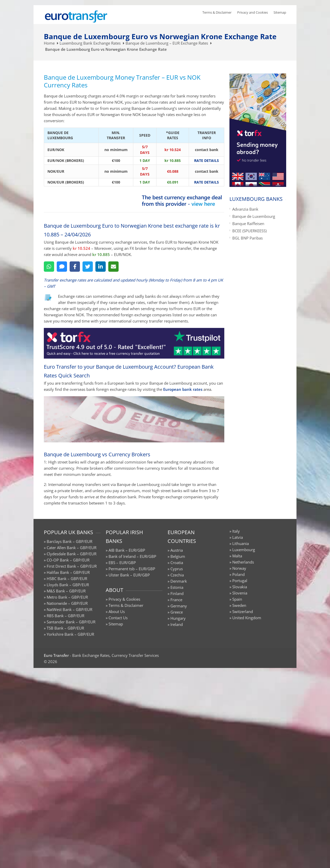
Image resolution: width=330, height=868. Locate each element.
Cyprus (177, 569)
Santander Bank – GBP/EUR (71, 622)
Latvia (238, 537)
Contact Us (118, 618)
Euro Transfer (56, 655)
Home (49, 43)
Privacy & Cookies (124, 599)
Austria (177, 550)
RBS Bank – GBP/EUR (65, 616)
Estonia (177, 587)
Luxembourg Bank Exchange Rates (90, 43)
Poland (238, 574)
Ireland (177, 624)
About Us (117, 611)
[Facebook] (75, 267)
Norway (239, 568)
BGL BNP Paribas (247, 238)
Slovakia (240, 587)
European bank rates (183, 389)
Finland (177, 593)
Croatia (177, 563)
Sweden (239, 605)
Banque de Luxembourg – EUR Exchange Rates (167, 43)
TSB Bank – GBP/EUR (65, 628)
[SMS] (62, 267)
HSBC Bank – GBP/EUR (67, 578)
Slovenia (240, 593)
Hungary (178, 618)
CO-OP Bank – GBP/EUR (68, 560)
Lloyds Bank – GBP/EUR (68, 585)
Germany (179, 606)
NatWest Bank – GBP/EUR (69, 609)
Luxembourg (244, 550)
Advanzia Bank (245, 209)
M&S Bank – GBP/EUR (66, 591)
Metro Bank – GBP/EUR (67, 597)
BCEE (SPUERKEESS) (249, 231)
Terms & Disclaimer (217, 12)
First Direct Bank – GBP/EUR (72, 566)
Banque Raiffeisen (248, 224)
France (176, 600)
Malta (237, 556)
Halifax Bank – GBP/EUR (68, 572)
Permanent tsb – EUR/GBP (132, 569)
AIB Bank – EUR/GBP (127, 550)
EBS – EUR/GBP (122, 563)
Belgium (178, 556)
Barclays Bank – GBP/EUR (69, 541)
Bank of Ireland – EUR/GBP (132, 556)
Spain (237, 599)
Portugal (240, 581)
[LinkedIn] (101, 267)
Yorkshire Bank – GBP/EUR (70, 634)
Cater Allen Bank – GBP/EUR (72, 548)
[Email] (113, 267)
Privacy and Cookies (253, 12)
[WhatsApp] (49, 267)
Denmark (179, 581)
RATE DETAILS (207, 160)
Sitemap (280, 12)
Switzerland (243, 611)
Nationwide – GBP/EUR (67, 603)
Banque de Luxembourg (254, 216)
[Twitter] (88, 267)
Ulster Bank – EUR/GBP (129, 575)
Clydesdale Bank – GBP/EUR (72, 554)
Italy (236, 531)
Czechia (177, 575)
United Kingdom (247, 618)
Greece (177, 612)
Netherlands (243, 562)
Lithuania (241, 543)
